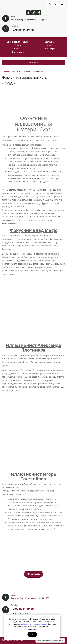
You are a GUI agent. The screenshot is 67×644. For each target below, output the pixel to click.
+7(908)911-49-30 (22, 30)
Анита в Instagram (34, 13)
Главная (5, 71)
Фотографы (49, 49)
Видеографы (18, 52)
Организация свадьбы (18, 42)
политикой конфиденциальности (34, 624)
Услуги (18, 45)
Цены (49, 45)
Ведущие (49, 42)
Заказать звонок (21, 613)
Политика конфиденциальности (50, 640)
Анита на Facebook (39, 13)
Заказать (33, 574)
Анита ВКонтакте (28, 13)
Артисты (18, 49)
